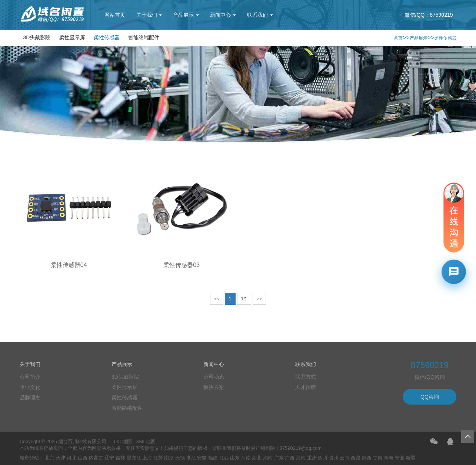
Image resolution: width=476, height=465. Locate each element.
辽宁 (109, 458)
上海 (147, 458)
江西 (224, 458)
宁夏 (400, 458)
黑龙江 (134, 458)
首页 (398, 38)
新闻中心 (223, 15)
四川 (323, 458)
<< (217, 299)
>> (259, 299)
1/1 (244, 299)
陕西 (367, 458)
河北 (71, 458)
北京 (50, 458)
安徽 (202, 458)
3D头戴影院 (37, 37)
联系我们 (260, 15)
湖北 (257, 458)
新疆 (410, 458)
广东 (279, 458)
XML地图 (146, 441)
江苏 (158, 458)
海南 (301, 458)
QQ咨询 (430, 397)
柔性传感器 (107, 37)
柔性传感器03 (182, 265)
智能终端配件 (144, 37)
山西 (83, 458)
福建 (213, 458)
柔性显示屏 (72, 37)
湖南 (268, 458)
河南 (246, 458)
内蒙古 (96, 458)
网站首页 (115, 15)
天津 (61, 458)
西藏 (356, 458)
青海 (389, 458)
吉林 (120, 458)
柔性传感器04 (69, 265)
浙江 (191, 458)
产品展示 (186, 15)
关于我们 (149, 15)
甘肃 (377, 458)
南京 (169, 458)
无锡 (180, 458)
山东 (235, 458)
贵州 (334, 458)
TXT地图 (123, 441)
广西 (290, 458)
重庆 (312, 458)
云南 (344, 458)
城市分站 (29, 458)
